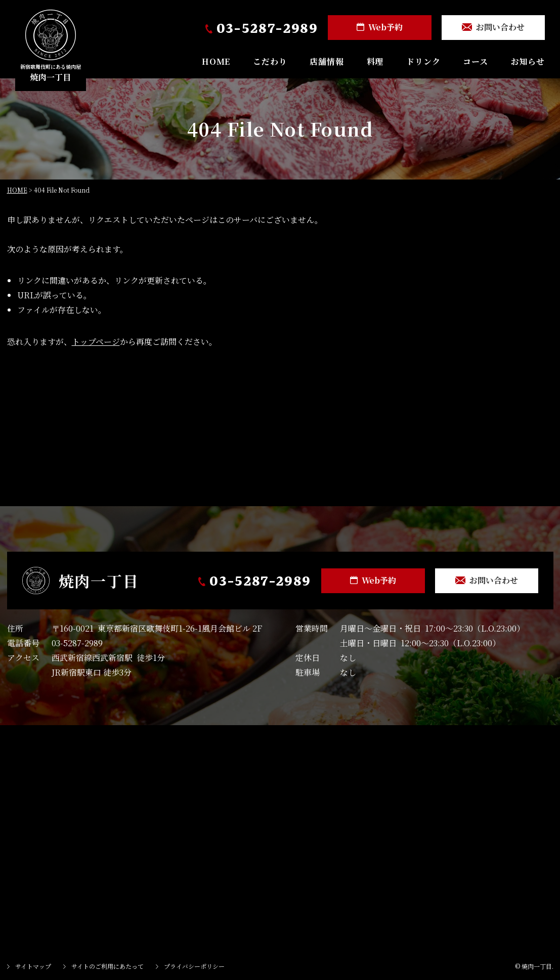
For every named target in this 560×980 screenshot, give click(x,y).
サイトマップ (33, 966)
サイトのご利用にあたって (107, 966)
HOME (216, 61)
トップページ (96, 342)
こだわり (270, 61)
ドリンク (423, 61)
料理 (375, 61)
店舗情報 (327, 61)
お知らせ (528, 61)
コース (475, 61)
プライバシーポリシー (194, 966)
